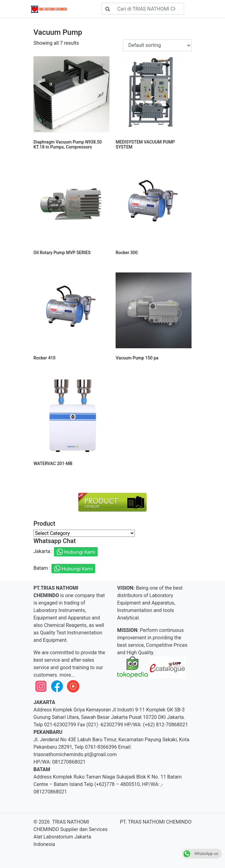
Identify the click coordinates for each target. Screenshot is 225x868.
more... (67, 675)
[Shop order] (157, 45)
